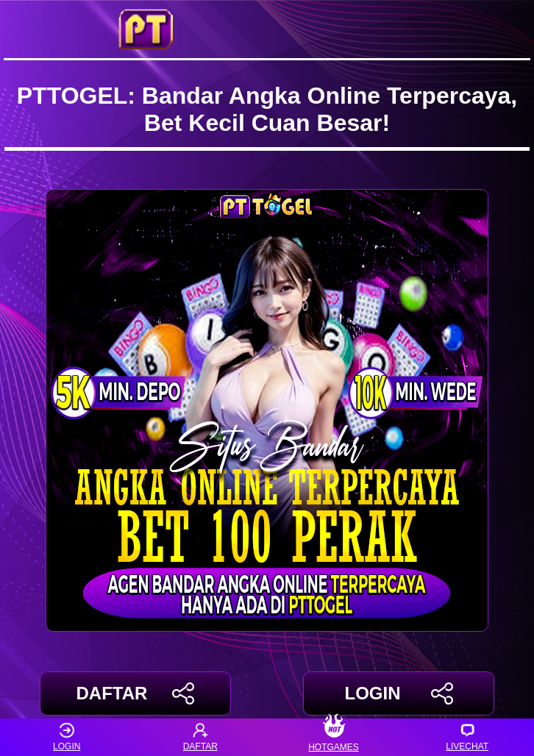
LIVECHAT (467, 737)
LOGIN (398, 693)
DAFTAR (136, 693)
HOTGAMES (334, 737)
